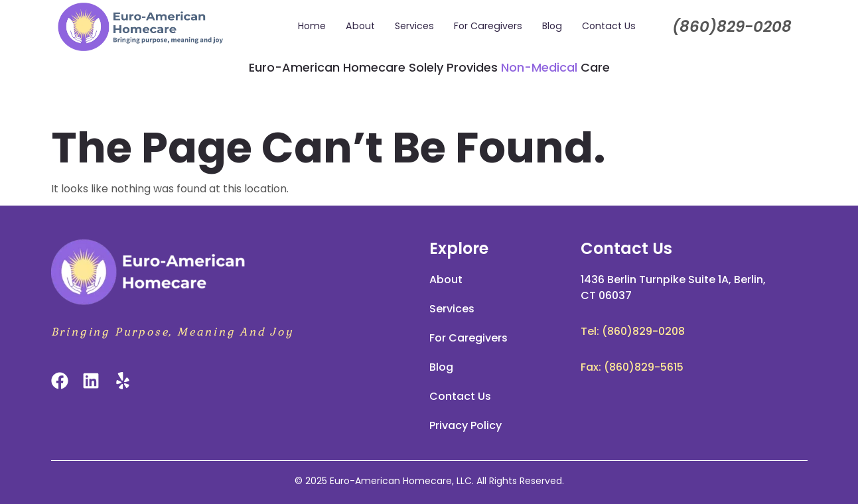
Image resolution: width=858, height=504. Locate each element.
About (363, 27)
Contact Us (607, 27)
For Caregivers (488, 27)
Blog (551, 27)
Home (315, 27)
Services (416, 27)
